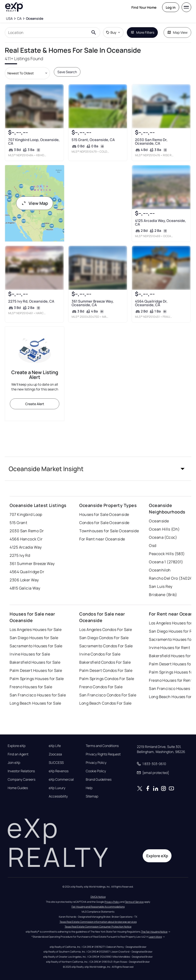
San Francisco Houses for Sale (38, 695)
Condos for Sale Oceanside (104, 523)
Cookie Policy (96, 771)
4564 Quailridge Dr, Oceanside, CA (151, 303)
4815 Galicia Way (25, 588)
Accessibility (58, 796)
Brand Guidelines (99, 779)
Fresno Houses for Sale (31, 687)
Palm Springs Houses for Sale (37, 679)
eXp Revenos (59, 771)
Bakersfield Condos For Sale (105, 662)
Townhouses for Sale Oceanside (109, 531)
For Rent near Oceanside (102, 539)
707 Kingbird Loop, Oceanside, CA (34, 142)
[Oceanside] (35, 19)
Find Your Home (144, 7)
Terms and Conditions (102, 746)
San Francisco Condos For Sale (108, 695)
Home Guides (18, 788)
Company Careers (21, 779)
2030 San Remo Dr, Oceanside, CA (151, 142)
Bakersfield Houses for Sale (35, 662)
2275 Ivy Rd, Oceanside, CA (31, 301)
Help (89, 788)
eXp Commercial (61, 779)
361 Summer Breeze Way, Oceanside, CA (93, 303)
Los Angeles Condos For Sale (106, 630)
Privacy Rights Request (103, 754)
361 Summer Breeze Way (32, 564)
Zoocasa (55, 754)
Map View (177, 32)
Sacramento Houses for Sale (36, 646)
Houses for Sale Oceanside (104, 514)
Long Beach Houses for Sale (35, 703)
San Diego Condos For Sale (104, 638)
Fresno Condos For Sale (101, 687)
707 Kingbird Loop (26, 514)
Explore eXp (17, 746)
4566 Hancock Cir (26, 539)
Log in (171, 7)
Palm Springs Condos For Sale (107, 679)
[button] (98, 469)
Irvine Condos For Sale (100, 654)
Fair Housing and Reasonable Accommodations (98, 907)
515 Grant (18, 523)
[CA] (19, 19)
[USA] (9, 19)
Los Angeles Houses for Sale (36, 630)
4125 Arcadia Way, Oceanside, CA (160, 222)
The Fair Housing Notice (154, 932)
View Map (35, 203)
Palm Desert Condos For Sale (106, 670)
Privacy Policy (96, 763)
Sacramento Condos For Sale (106, 646)
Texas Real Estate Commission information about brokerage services (98, 922)
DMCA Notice (98, 897)
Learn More (155, 937)
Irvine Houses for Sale (30, 654)
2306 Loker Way (24, 580)
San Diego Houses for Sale (34, 638)
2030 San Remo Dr (27, 531)
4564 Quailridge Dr (27, 572)
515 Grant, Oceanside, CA (93, 140)
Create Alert (35, 404)
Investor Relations (21, 771)
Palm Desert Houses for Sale (36, 670)
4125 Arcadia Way (26, 547)
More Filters (142, 32)
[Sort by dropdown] (27, 73)
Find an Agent (18, 754)
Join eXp (14, 763)
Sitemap (92, 796)
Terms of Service (134, 902)
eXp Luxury (57, 788)
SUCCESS (56, 763)
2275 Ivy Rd (20, 555)
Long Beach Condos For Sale (105, 703)
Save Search (67, 72)
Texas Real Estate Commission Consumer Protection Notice (98, 927)
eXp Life (55, 746)
